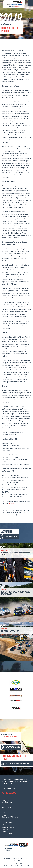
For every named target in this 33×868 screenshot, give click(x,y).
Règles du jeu (7, 803)
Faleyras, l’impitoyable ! (10, 631)
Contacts (5, 831)
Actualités (5, 815)
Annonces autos (8, 827)
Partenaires (6, 829)
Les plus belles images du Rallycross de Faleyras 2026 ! (16, 593)
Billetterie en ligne (9, 793)
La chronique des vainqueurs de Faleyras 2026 (16, 554)
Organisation (7, 834)
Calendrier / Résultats (10, 817)
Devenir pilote (7, 807)
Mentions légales (16, 861)
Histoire (5, 805)
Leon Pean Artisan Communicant (22, 865)
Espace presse (7, 823)
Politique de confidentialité (24, 858)
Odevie (11, 865)
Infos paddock (7, 825)
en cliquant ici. (14, 503)
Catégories (6, 801)
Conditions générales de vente (10, 858)
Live (3, 813)
